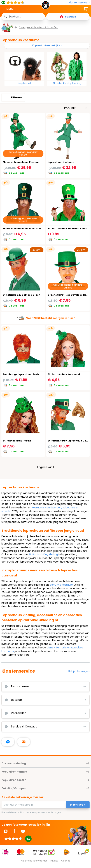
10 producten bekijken (47, 45)
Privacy (54, 861)
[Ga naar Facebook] (14, 831)
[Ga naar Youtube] (23, 831)
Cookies (66, 861)
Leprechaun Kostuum (61, 162)
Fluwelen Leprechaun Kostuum (22, 162)
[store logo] (46, 6)
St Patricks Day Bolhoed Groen (22, 295)
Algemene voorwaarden (34, 861)
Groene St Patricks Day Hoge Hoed (69, 295)
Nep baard (24, 83)
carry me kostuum (61, 585)
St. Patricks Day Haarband (64, 374)
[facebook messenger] (8, 742)
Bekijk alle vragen (79, 671)
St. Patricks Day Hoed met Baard (68, 229)
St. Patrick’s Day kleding (43, 554)
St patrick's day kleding (67, 83)
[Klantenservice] (79, 3)
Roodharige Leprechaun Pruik (21, 374)
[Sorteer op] (76, 108)
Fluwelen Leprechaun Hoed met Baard (26, 229)
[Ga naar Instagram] (6, 831)
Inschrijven (78, 805)
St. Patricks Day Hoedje (17, 441)
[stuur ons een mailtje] (24, 742)
